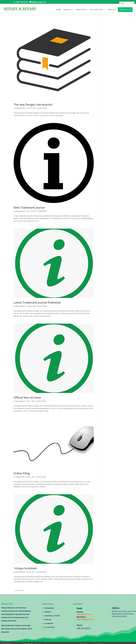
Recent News (42, 108)
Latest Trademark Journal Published (37, 302)
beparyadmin (21, 108)
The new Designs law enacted (33, 104)
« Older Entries (19, 590)
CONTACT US (125, 10)
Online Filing (22, 473)
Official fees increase (27, 397)
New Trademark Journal (29, 207)
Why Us (112, 10)
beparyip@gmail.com (85, 619)
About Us (68, 10)
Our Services (97, 10)
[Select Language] (127, 3)
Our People (82, 10)
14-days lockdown (25, 568)
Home (58, 10)
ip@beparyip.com (84, 614)
